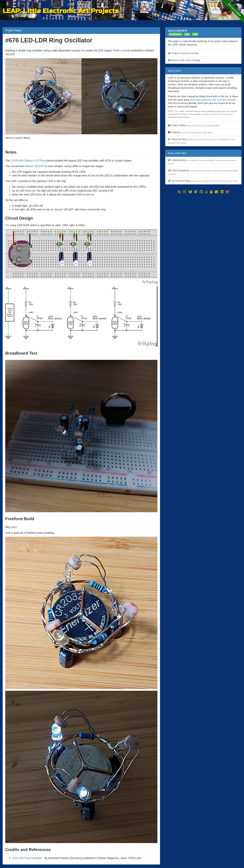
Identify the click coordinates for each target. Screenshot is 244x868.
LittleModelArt (218, 114)
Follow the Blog (201, 141)
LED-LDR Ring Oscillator (27, 858)
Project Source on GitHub (183, 53)
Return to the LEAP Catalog (184, 60)
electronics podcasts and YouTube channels (213, 100)
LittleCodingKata (203, 172)
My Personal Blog (203, 181)
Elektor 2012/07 (35, 166)
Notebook (190, 132)
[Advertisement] (203, 218)
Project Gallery (194, 125)
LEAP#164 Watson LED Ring (28, 161)
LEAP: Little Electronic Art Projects (61, 10)
